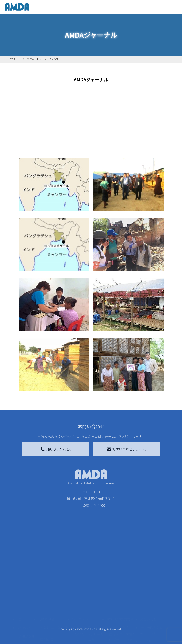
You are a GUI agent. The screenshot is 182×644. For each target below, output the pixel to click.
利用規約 (147, 609)
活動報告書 (26, 618)
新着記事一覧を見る (54, 598)
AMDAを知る (26, 595)
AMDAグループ (27, 606)
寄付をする (81, 587)
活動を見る (46, 587)
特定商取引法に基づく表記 (152, 598)
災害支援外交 (119, 595)
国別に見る (49, 607)
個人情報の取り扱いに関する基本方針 (152, 622)
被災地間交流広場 (120, 587)
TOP (20, 587)
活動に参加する (50, 622)
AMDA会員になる (88, 595)
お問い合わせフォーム (127, 449)
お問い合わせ (150, 587)
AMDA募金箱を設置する (89, 628)
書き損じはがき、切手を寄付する (88, 616)
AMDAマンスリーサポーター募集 (89, 605)
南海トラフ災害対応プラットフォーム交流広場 (123, 607)
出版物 (24, 639)
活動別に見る (50, 614)
